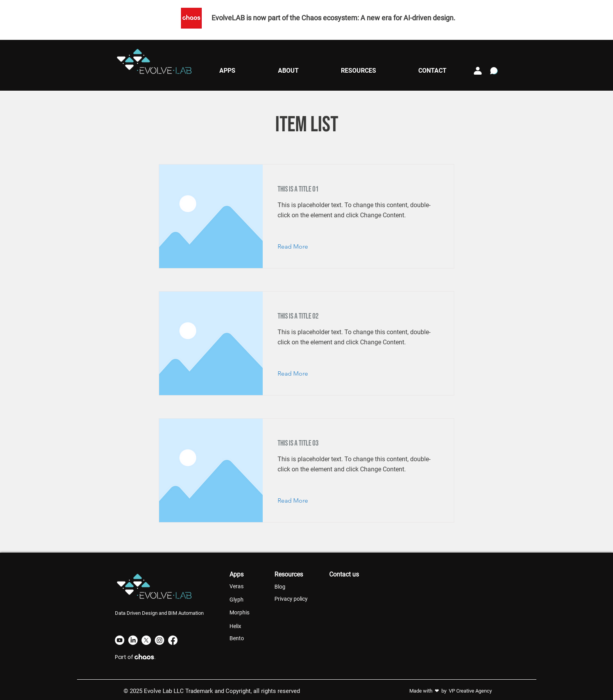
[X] (146, 640)
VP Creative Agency (470, 691)
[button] (227, 71)
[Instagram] (160, 640)
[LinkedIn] (133, 640)
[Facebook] (173, 640)
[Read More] (299, 247)
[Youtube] (120, 640)
